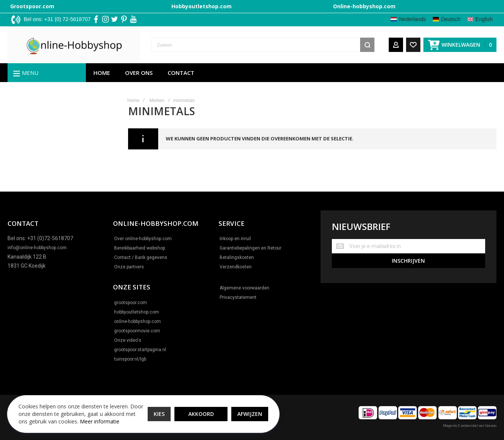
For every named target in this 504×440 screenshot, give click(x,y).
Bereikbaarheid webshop (140, 248)
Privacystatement (238, 297)
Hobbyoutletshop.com (202, 6)
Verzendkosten (236, 267)
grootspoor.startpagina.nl (140, 350)
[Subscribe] (409, 260)
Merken (157, 101)
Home (102, 73)
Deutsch (451, 19)
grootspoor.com (131, 303)
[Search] (367, 45)
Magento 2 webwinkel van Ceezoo (470, 426)
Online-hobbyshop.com (364, 6)
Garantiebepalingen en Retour (250, 248)
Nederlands (412, 19)
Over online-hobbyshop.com (143, 239)
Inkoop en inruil (235, 239)
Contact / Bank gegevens (141, 257)
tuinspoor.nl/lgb (130, 359)
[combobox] (247, 45)
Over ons (139, 73)
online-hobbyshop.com (137, 321)
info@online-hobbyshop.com (37, 248)
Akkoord (193, 410)
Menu (30, 73)
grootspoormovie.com (137, 331)
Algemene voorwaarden (244, 288)
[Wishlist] (413, 45)
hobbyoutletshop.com (137, 312)
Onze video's (128, 340)
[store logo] (57, 45)
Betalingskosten (237, 257)
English (484, 19)
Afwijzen (241, 410)
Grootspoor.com (32, 6)
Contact (181, 73)
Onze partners (129, 267)
